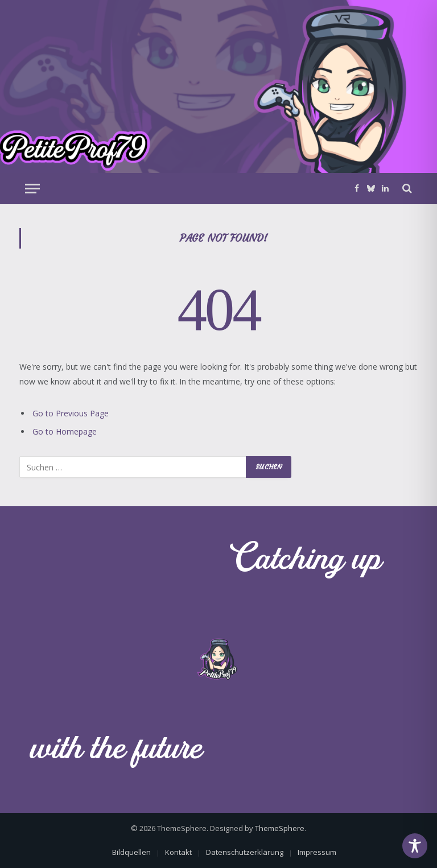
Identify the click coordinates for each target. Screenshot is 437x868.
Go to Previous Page (71, 413)
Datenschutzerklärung (245, 852)
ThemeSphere (280, 828)
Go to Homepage (65, 431)
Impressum (317, 852)
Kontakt (178, 852)
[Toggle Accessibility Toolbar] (415, 846)
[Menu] (32, 189)
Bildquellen (131, 852)
